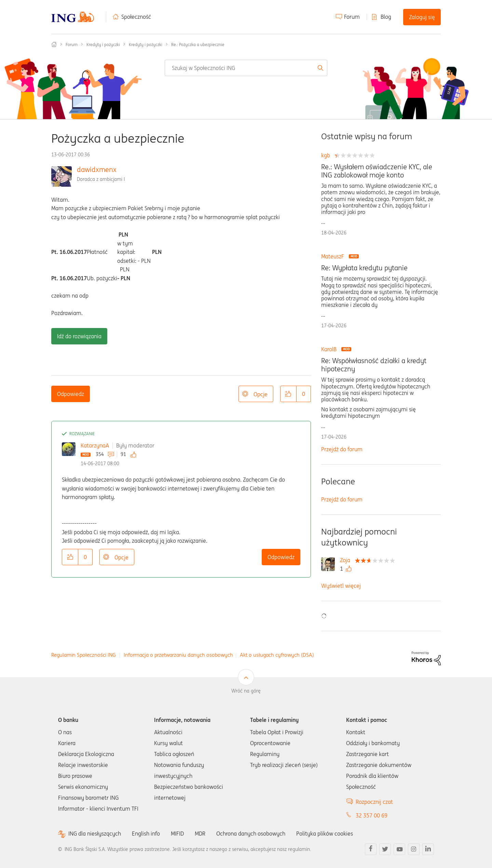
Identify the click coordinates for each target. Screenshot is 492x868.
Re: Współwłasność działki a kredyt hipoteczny (374, 365)
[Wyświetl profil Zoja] (347, 560)
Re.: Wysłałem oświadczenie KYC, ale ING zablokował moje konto (377, 171)
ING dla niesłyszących (95, 834)
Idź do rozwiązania (79, 336)
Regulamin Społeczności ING (84, 655)
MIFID (177, 834)
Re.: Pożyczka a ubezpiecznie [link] (198, 45)
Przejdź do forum (342, 449)
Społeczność (136, 17)
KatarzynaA (95, 445)
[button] (288, 394)
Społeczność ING (54, 44)
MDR (200, 834)
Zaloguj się (422, 17)
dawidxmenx (97, 169)
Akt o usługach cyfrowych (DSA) (277, 655)
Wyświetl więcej (341, 586)
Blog (386, 17)
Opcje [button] (261, 394)
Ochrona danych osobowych (251, 834)
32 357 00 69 (372, 815)
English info (146, 834)
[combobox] (246, 68)
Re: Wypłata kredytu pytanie (364, 268)
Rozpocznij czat (374, 802)
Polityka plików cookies (325, 834)
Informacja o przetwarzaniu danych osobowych (178, 655)
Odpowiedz (71, 394)
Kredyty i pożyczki (103, 45)
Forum (352, 17)
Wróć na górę (246, 691)
